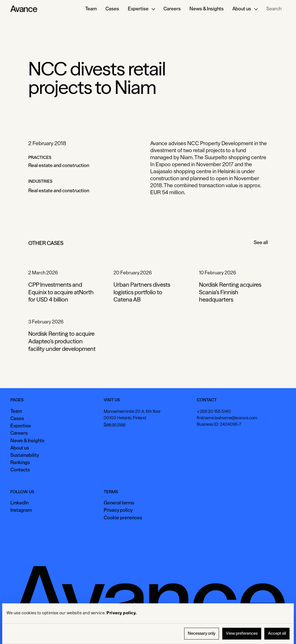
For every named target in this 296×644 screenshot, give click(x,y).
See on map (115, 424)
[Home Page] (24, 9)
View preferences (242, 633)
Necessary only (202, 633)
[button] (141, 9)
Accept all (277, 633)
